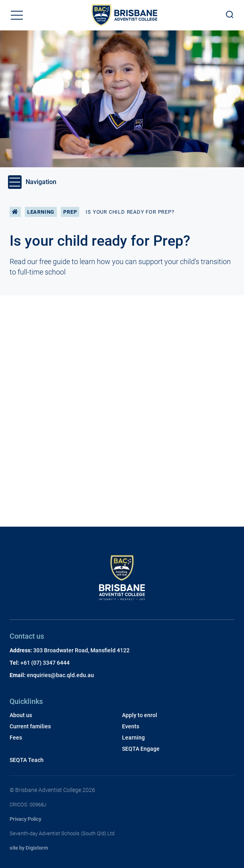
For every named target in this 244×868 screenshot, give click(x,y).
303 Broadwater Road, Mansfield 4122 (81, 650)
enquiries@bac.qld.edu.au (60, 675)
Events (131, 726)
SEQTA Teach (27, 760)
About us (21, 715)
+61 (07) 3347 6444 (45, 663)
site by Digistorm (29, 848)
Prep (70, 212)
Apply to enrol (140, 715)
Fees (16, 738)
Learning (41, 212)
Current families (30, 726)
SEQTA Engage (141, 749)
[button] (17, 15)
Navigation (32, 182)
